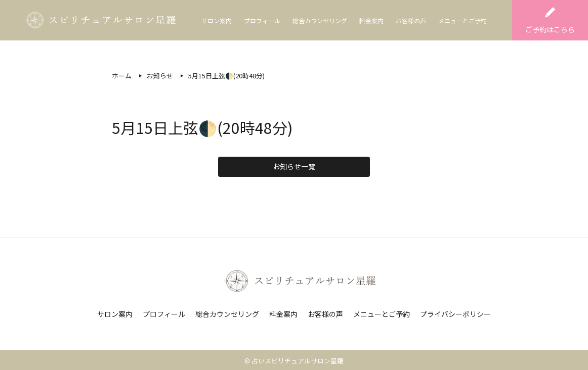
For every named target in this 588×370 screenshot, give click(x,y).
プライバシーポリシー (455, 314)
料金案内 (371, 20)
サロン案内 (217, 20)
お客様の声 (411, 20)
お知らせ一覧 (294, 166)
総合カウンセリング (320, 20)
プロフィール (262, 20)
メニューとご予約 (463, 20)
